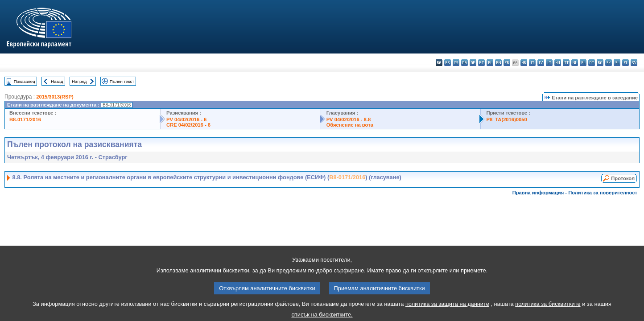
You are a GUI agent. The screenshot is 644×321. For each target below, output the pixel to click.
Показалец (25, 81)
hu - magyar (558, 63)
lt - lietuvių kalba (549, 63)
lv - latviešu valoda (541, 63)
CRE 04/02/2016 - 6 (188, 125)
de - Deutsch (473, 63)
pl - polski (583, 63)
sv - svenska (634, 63)
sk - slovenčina (609, 63)
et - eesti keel (481, 63)
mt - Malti (566, 63)
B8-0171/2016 (25, 119)
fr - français (507, 63)
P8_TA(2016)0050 (506, 119)
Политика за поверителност (603, 193)
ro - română (600, 63)
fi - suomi (625, 63)
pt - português (592, 63)
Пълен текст (122, 81)
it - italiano (532, 63)
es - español (448, 63)
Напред (79, 81)
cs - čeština (456, 63)
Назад (57, 81)
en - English (498, 63)
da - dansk (464, 63)
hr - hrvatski (524, 63)
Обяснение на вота (350, 125)
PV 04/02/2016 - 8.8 (349, 119)
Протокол (623, 178)
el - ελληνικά (490, 63)
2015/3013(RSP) (55, 97)
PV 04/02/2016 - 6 (186, 119)
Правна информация (538, 193)
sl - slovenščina (617, 63)
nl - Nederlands (575, 63)
